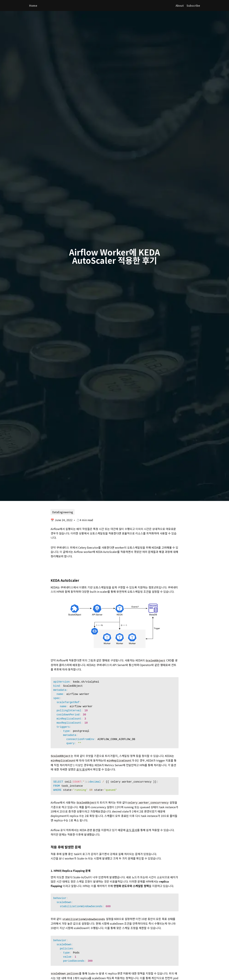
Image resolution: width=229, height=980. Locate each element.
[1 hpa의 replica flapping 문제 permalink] (49, 870)
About (180, 5)
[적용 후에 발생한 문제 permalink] (49, 846)
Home (33, 5)
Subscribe (193, 5)
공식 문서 (82, 769)
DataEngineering (63, 512)
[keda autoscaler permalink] (49, 580)
